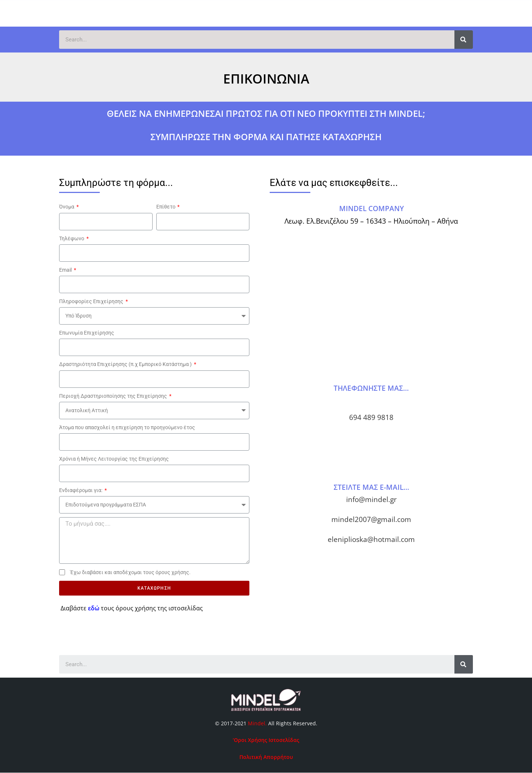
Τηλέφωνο (72, 238)
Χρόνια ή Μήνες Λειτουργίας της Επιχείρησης (114, 459)
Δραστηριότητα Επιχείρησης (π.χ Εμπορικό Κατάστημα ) (126, 364)
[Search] (464, 40)
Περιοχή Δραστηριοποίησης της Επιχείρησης (114, 396)
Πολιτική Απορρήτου (266, 757)
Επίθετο (166, 207)
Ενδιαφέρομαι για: (81, 490)
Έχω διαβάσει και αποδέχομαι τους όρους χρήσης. (130, 572)
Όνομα (67, 207)
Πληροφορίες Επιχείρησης (92, 301)
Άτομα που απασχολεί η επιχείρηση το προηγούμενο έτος (127, 427)
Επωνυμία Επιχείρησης (87, 333)
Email (66, 270)
